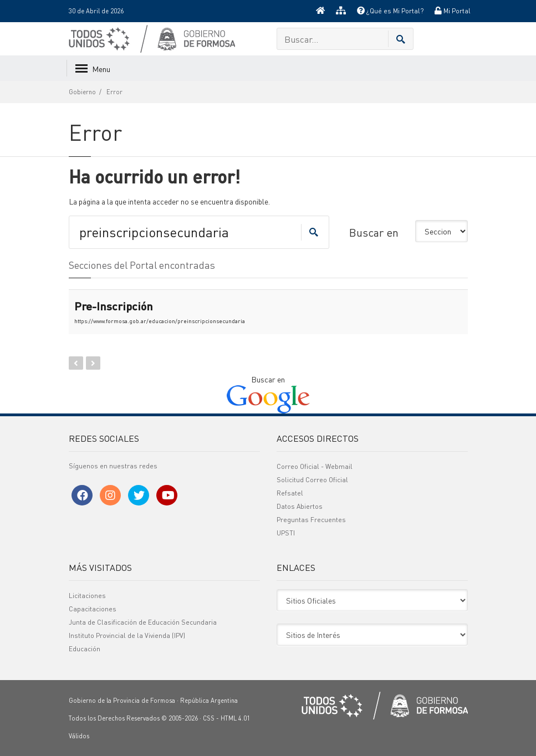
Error (114, 92)
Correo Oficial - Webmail (315, 466)
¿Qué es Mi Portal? (390, 11)
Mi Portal (453, 11)
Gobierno (82, 92)
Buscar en (374, 232)
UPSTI (286, 533)
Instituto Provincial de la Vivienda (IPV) (127, 635)
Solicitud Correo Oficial (312, 480)
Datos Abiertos (300, 506)
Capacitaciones (93, 609)
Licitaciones (87, 596)
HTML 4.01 (235, 718)
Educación (85, 649)
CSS (209, 718)
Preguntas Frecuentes (311, 520)
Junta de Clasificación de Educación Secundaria (143, 622)
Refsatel (290, 493)
